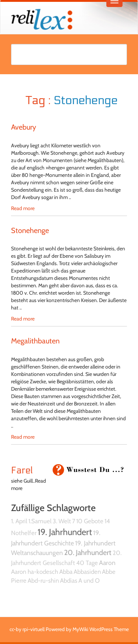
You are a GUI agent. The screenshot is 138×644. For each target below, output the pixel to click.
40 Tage (87, 563)
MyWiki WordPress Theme (101, 629)
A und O (89, 580)
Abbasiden (87, 572)
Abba (66, 572)
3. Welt (62, 521)
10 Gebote (90, 521)
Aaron (107, 563)
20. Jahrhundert (88, 552)
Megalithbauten (35, 341)
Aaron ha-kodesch (35, 572)
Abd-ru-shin (43, 580)
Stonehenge (30, 230)
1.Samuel (40, 521)
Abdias (69, 580)
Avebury (24, 127)
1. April (19, 521)
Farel (22, 470)
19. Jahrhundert (65, 532)
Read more (23, 208)
